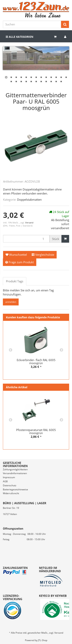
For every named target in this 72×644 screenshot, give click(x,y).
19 (36, 82)
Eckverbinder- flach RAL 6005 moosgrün (36, 362)
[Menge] (26, 239)
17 (26, 82)
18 (31, 82)
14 (11, 82)
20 (41, 82)
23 (56, 82)
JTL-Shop (43, 640)
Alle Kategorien (19, 37)
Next (61, 350)
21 (46, 82)
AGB (5, 481)
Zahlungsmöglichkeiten (15, 469)
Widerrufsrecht (11, 493)
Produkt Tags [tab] (15, 281)
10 (51, 78)
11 (56, 78)
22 (51, 82)
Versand (29, 223)
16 (21, 82)
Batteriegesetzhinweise (15, 489)
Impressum (9, 477)
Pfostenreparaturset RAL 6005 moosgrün (36, 431)
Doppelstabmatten (29, 200)
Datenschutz (10, 485)
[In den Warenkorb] (65, 239)
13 (66, 78)
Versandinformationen (15, 473)
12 (61, 78)
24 (61, 82)
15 (16, 82)
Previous (11, 350)
